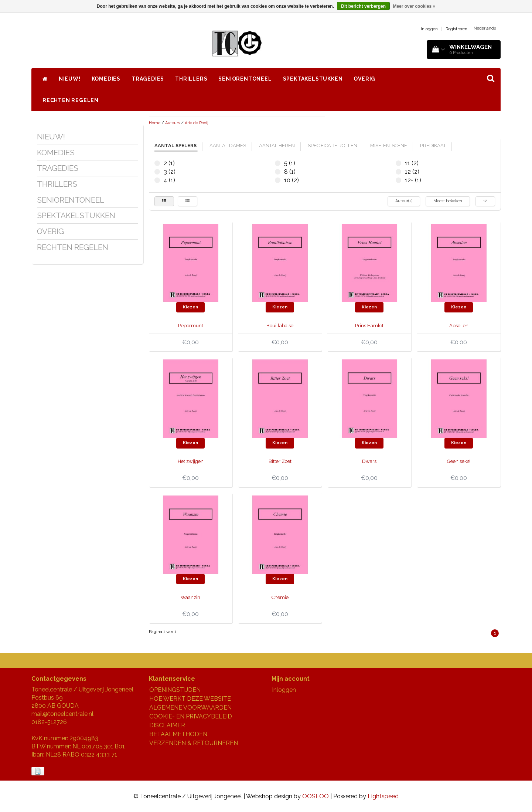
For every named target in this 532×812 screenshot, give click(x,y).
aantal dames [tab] (228, 146)
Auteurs (173, 123)
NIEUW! (70, 79)
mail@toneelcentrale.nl (62, 714)
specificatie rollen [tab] (332, 146)
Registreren (456, 29)
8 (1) (278, 172)
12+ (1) (398, 180)
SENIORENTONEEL (245, 79)
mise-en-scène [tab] (389, 146)
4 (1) (157, 180)
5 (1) (278, 163)
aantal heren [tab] (277, 146)
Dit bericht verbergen (363, 6)
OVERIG (364, 79)
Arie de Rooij (197, 123)
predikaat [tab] (433, 146)
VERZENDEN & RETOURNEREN (194, 743)
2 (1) (157, 163)
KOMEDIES (106, 79)
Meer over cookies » (414, 6)
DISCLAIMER (167, 725)
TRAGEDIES (148, 79)
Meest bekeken (448, 201)
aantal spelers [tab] (175, 146)
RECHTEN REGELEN (71, 100)
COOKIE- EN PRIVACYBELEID (191, 716)
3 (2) (157, 172)
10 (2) (278, 180)
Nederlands (485, 28)
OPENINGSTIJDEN (175, 690)
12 (485, 201)
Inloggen (429, 29)
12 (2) (398, 172)
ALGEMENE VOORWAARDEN (190, 708)
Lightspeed (383, 796)
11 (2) (398, 163)
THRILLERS (191, 79)
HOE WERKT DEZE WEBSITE (190, 699)
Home (155, 123)
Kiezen (190, 307)
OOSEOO (316, 796)
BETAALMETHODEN (178, 734)
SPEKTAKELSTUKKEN (313, 79)
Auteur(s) (404, 201)
